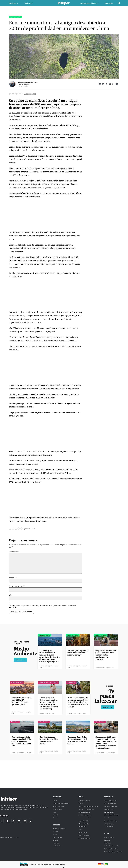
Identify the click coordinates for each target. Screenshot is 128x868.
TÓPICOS (57, 825)
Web (11, 595)
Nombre (13, 578)
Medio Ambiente (15, 17)
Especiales (109, 3)
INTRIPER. (16, 838)
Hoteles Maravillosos (89, 3)
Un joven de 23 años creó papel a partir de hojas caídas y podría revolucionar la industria (106, 655)
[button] (119, 3)
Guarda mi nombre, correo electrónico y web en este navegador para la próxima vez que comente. (42, 606)
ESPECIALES (109, 797)
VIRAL (81, 797)
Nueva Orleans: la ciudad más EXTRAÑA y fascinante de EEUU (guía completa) (22, 701)
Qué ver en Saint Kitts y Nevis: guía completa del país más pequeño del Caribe (78, 740)
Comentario (14, 552)
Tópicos (28, 3)
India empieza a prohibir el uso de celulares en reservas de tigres (78, 653)
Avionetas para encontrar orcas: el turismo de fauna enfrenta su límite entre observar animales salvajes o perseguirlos (49, 656)
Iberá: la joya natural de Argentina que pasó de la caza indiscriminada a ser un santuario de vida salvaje (78, 702)
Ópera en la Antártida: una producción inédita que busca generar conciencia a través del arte (21, 741)
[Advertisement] (46, 215)
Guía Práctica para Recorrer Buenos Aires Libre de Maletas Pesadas (49, 740)
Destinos (13, 3)
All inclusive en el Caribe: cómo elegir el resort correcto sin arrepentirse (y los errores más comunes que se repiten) (49, 703)
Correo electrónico (17, 586)
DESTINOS (57, 797)
